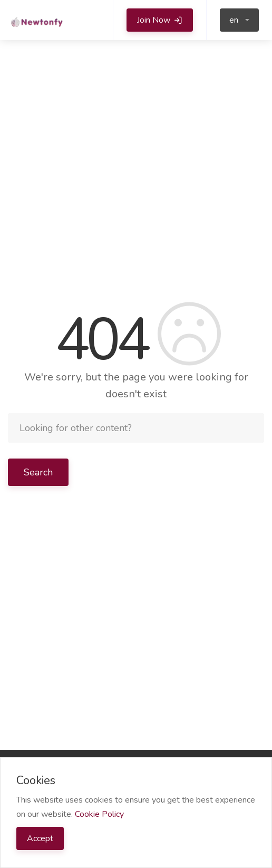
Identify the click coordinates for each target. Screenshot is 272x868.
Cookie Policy (99, 814)
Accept (40, 838)
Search (38, 472)
